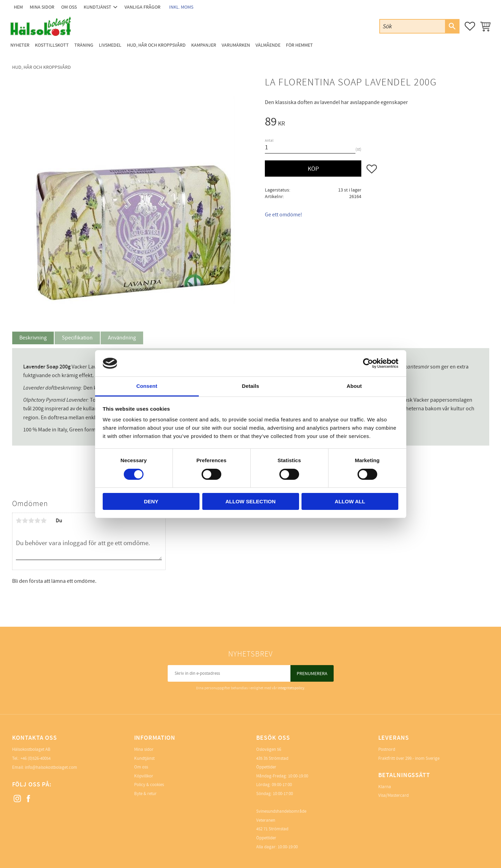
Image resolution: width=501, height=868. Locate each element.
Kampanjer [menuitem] (204, 45)
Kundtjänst (144, 758)
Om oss (141, 767)
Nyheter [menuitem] (20, 45)
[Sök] (452, 26)
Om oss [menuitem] (69, 7)
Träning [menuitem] (84, 45)
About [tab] (354, 386)
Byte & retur (145, 794)
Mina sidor (144, 749)
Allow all (350, 501)
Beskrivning (33, 338)
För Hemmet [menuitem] (299, 45)
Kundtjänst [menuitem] (98, 7)
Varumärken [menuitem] (236, 45)
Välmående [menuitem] (268, 45)
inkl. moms (181, 7)
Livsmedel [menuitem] (110, 45)
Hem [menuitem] (18, 7)
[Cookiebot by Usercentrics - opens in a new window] (368, 363)
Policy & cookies (149, 785)
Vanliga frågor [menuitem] (142, 7)
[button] (470, 26)
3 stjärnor (31, 521)
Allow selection (250, 501)
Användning (122, 338)
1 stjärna (19, 521)
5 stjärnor (44, 521)
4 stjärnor (38, 521)
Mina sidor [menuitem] (42, 7)
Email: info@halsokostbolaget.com (45, 767)
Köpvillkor (144, 776)
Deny (151, 501)
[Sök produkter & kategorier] (412, 26)
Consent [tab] (147, 386)
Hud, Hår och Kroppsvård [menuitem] (156, 45)
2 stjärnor (25, 521)
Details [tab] (251, 386)
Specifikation (77, 338)
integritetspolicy (291, 688)
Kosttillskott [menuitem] (52, 45)
